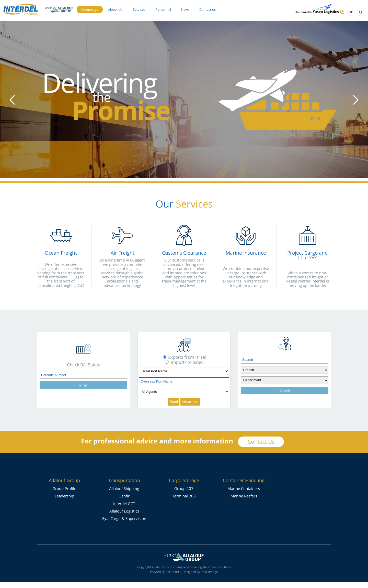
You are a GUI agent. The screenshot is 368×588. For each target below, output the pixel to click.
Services (163, 8)
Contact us (105, 16)
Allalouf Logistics (124, 517)
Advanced (190, 408)
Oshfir (124, 502)
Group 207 (184, 495)
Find (83, 391)
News (216, 8)
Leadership (64, 502)
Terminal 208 (184, 502)
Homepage (105, 8)
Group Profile (64, 495)
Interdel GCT (124, 510)
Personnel (191, 8)
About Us (134, 8)
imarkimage (209, 578)
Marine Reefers (244, 502)
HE (342, 14)
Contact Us (261, 448)
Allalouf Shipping (124, 495)
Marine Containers (244, 495)
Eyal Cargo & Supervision (124, 525)
